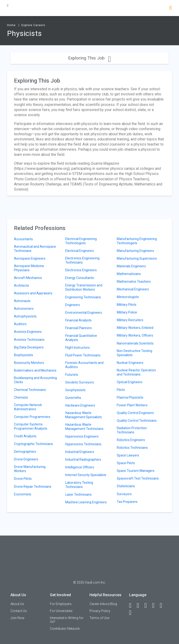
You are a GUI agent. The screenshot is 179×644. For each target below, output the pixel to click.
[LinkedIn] (140, 606)
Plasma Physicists (130, 397)
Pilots (121, 390)
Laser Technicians (78, 494)
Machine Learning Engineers (86, 502)
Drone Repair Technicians (33, 487)
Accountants (23, 239)
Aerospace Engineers (30, 258)
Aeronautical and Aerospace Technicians (35, 249)
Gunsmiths (73, 398)
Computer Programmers (32, 417)
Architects (22, 285)
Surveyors (124, 494)
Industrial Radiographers (83, 460)
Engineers (73, 305)
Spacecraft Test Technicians (138, 478)
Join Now (17, 618)
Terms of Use (99, 618)
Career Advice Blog (103, 604)
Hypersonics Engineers (82, 436)
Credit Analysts (25, 436)
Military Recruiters (130, 320)
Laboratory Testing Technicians (79, 485)
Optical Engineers (130, 382)
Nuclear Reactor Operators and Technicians (136, 372)
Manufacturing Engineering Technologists (137, 241)
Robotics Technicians (132, 448)
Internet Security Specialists (86, 475)
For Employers (61, 604)
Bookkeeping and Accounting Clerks (35, 380)
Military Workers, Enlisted (135, 328)
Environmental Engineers (84, 313)
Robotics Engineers (131, 440)
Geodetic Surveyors (80, 382)
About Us (17, 604)
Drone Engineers (26, 459)
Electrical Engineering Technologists (81, 241)
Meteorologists (128, 297)
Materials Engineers (131, 266)
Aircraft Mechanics (28, 278)
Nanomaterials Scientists (135, 343)
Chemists (21, 397)
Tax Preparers (127, 502)
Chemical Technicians (30, 390)
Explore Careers (33, 25)
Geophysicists (75, 390)
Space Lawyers (128, 455)
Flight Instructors (77, 348)
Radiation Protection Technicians (132, 430)
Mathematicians (129, 274)
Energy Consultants (80, 278)
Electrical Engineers (80, 251)
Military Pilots (127, 305)
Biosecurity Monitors (29, 363)
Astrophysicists (25, 316)
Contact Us (19, 611)
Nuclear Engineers (130, 363)
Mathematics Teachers (134, 282)
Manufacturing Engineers (135, 251)
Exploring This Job (89, 58)
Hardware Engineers (80, 405)
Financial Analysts (78, 320)
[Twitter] (148, 606)
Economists (23, 494)
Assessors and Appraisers (33, 293)
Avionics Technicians (29, 340)
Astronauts (22, 301)
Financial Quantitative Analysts (81, 338)
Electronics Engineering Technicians (82, 260)
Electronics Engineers (81, 270)
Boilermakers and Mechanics (35, 370)
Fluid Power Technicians (83, 355)
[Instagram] (155, 606)
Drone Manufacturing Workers (30, 469)
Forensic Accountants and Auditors (84, 365)
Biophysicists (24, 355)
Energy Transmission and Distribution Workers (84, 287)
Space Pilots (126, 463)
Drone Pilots (23, 479)
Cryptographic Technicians (33, 444)
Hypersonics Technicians (83, 444)
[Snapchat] (132, 613)
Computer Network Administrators (28, 407)
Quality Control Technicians (137, 421)
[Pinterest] (163, 606)
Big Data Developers (29, 347)
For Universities (61, 611)
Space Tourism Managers (136, 471)
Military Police (127, 312)
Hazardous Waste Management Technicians (84, 427)
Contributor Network (65, 629)
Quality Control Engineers (135, 413)
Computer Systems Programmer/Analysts (31, 426)
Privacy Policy (100, 611)
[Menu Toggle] (8, 5)
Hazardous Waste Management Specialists (84, 415)
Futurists (72, 375)
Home (11, 25)
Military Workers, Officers (135, 335)
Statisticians (126, 486)
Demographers (25, 452)
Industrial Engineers (80, 452)
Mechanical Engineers (133, 289)
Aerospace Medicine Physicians (29, 268)
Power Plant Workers (132, 405)
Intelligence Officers (80, 467)
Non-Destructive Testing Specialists (134, 353)
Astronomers (24, 309)
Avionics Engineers (28, 332)
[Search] (170, 8)
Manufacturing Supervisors (137, 258)
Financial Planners (79, 328)
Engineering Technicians (83, 297)
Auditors (20, 324)
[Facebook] (132, 606)
